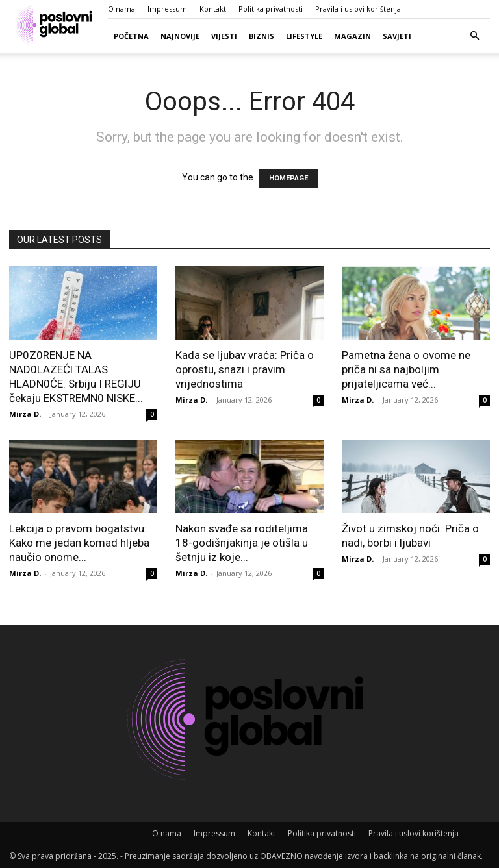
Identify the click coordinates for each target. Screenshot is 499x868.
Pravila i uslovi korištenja (358, 9)
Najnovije (180, 36)
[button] (474, 36)
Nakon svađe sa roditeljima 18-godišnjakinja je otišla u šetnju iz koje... (242, 543)
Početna (131, 36)
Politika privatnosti (271, 9)
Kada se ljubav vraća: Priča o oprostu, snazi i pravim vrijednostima (245, 369)
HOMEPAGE (288, 178)
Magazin (352, 36)
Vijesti (224, 36)
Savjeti (397, 36)
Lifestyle (304, 36)
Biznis (262, 36)
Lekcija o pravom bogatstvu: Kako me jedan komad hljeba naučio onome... (79, 543)
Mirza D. (25, 414)
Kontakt (213, 9)
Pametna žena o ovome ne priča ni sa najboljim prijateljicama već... (406, 369)
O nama (122, 9)
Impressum (167, 9)
